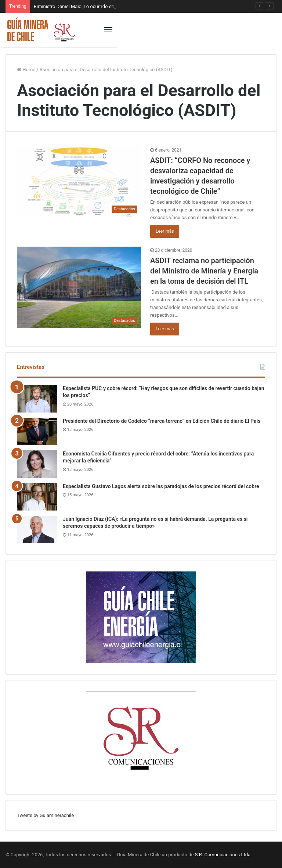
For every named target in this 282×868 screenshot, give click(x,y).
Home (26, 70)
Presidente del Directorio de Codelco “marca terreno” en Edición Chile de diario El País (162, 421)
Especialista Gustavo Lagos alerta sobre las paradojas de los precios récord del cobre (161, 486)
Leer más (165, 231)
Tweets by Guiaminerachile (45, 815)
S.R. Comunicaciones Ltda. (223, 855)
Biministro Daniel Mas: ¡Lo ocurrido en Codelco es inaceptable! (100, 6)
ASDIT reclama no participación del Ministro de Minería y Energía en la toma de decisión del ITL (204, 271)
